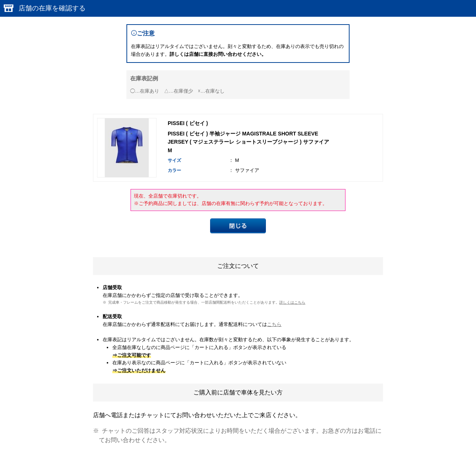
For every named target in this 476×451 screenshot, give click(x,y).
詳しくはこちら (292, 302)
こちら (274, 324)
